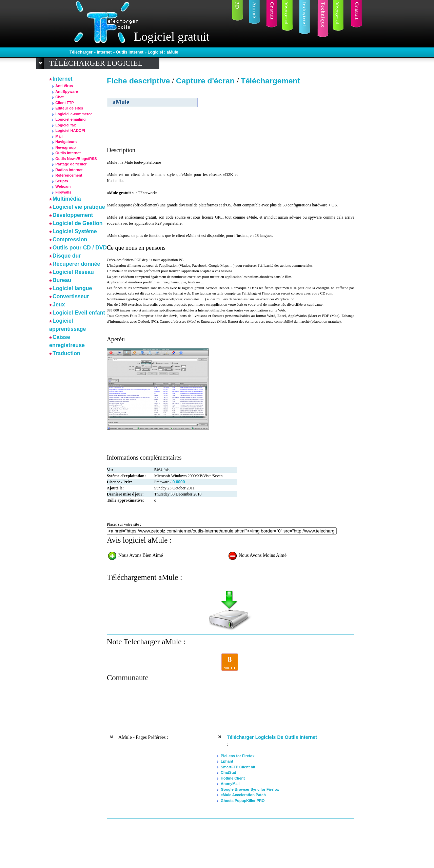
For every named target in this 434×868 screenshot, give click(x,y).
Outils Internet (130, 52)
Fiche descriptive (138, 81)
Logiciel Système (75, 231)
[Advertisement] (296, 135)
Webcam (63, 186)
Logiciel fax (66, 125)
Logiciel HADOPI (70, 130)
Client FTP (64, 103)
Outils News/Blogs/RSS (76, 159)
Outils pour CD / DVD (80, 248)
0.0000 (179, 482)
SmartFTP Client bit (238, 767)
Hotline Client (233, 778)
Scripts (62, 181)
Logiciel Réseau (73, 272)
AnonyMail (230, 784)
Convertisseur (71, 296)
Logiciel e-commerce (74, 114)
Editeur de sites (69, 108)
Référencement (69, 175)
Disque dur (67, 256)
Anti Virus (64, 86)
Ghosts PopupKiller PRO (243, 801)
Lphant (227, 761)
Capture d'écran (206, 81)
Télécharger (82, 52)
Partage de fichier (71, 164)
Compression (70, 239)
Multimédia (67, 199)
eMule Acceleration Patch (243, 795)
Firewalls (63, 192)
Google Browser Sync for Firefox (250, 789)
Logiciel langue (72, 288)
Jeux (59, 305)
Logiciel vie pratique (79, 207)
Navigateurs (66, 142)
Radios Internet (69, 170)
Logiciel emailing (70, 119)
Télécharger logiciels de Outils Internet (272, 737)
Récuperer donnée (76, 264)
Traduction (66, 353)
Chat (59, 97)
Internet (105, 52)
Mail (59, 136)
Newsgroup (65, 147)
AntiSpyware (67, 92)
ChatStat (228, 772)
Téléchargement (270, 81)
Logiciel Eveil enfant (79, 313)
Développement (73, 215)
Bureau (62, 280)
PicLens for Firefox (238, 756)
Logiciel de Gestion (78, 223)
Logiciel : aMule (163, 52)
